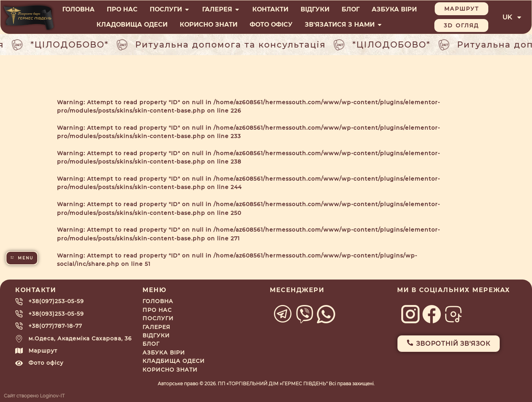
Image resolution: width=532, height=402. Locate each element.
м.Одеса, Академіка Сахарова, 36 (80, 338)
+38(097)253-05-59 (56, 301)
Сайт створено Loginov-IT (34, 396)
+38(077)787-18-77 (55, 326)
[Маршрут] (19, 351)
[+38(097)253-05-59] (19, 302)
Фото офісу (46, 363)
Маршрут (43, 351)
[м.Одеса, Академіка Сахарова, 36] (19, 338)
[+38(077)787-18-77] (19, 326)
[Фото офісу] (19, 363)
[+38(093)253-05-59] (19, 314)
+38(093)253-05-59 (56, 314)
